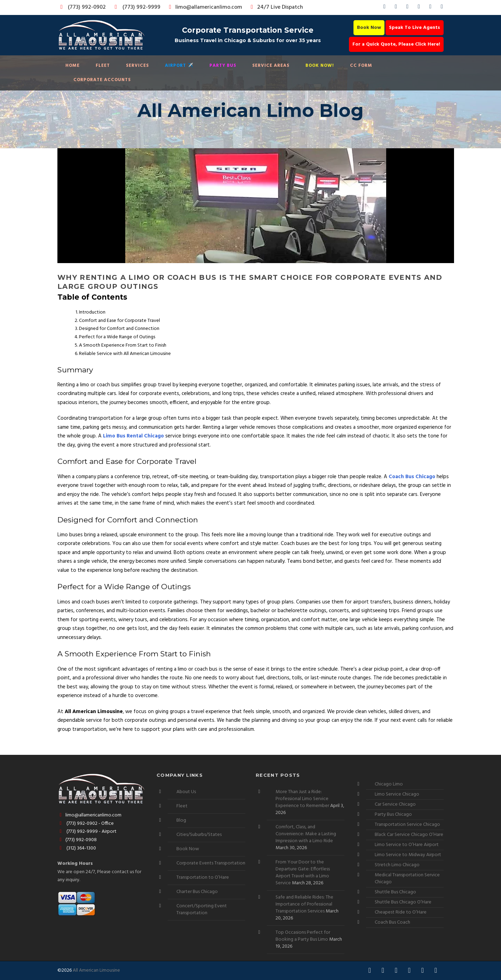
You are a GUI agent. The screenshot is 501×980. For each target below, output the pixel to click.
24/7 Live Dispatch (276, 7)
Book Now (369, 28)
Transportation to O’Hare (203, 878)
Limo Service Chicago (397, 794)
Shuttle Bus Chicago (395, 892)
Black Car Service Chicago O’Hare (409, 835)
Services (137, 66)
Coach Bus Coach (392, 922)
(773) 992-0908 (77, 840)
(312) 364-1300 (77, 848)
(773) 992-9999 (136, 7)
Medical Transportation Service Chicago (407, 879)
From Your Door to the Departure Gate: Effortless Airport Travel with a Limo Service (303, 873)
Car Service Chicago (395, 804)
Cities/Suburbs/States (199, 835)
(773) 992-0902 (82, 7)
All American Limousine (96, 970)
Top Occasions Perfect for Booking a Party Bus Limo (303, 936)
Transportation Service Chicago (407, 825)
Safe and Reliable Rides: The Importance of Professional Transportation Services (304, 904)
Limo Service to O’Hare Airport (407, 845)
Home (73, 66)
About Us (186, 792)
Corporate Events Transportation (211, 863)
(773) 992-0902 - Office (86, 824)
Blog (181, 820)
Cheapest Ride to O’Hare (401, 912)
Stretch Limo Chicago (397, 865)
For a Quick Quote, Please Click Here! (396, 44)
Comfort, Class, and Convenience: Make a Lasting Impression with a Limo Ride (306, 834)
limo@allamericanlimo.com (204, 7)
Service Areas (271, 66)
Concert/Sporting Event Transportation (202, 910)
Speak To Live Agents (415, 28)
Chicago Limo (389, 784)
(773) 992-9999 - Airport (87, 832)
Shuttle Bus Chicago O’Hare (403, 902)
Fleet (103, 66)
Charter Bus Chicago (197, 892)
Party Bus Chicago (393, 815)
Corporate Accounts (102, 80)
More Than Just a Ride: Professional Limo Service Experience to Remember (302, 799)
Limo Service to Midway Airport (408, 855)
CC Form (361, 66)
